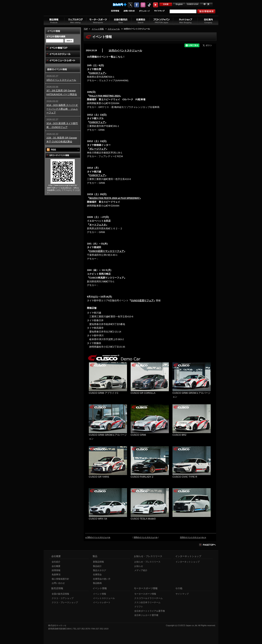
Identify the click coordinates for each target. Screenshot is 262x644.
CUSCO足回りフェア (142, 300)
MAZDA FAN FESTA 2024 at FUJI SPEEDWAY (114, 198)
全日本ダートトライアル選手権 (150, 611)
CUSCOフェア (97, 73)
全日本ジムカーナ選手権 (146, 615)
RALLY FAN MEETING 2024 (105, 96)
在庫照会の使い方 (102, 579)
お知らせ (139, 566)
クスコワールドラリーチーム (148, 598)
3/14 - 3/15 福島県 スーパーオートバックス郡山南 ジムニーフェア (62, 109)
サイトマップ (182, 594)
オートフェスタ (98, 225)
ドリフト (139, 607)
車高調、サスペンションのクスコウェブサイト (68, 10)
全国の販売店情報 (60, 594)
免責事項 (56, 575)
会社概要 (56, 566)
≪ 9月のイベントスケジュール (98, 537)
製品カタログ (100, 570)
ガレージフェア (98, 149)
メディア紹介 (141, 570)
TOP (86, 29)
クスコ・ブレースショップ (65, 602)
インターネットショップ (188, 562)
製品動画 (97, 583)
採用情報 (56, 570)
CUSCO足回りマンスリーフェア (107, 251)
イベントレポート (102, 602)
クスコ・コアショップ (63, 598)
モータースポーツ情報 (145, 594)
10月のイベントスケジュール (125, 50)
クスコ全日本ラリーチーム (147, 602)
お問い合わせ (58, 583)
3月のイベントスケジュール (61, 80)
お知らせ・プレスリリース (147, 562)
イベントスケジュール (104, 598)
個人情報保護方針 (60, 579)
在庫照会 (97, 575)
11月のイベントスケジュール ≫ (193, 537)
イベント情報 (98, 29)
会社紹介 (56, 562)
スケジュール (114, 29)
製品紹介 (97, 566)
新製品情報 (98, 562)
